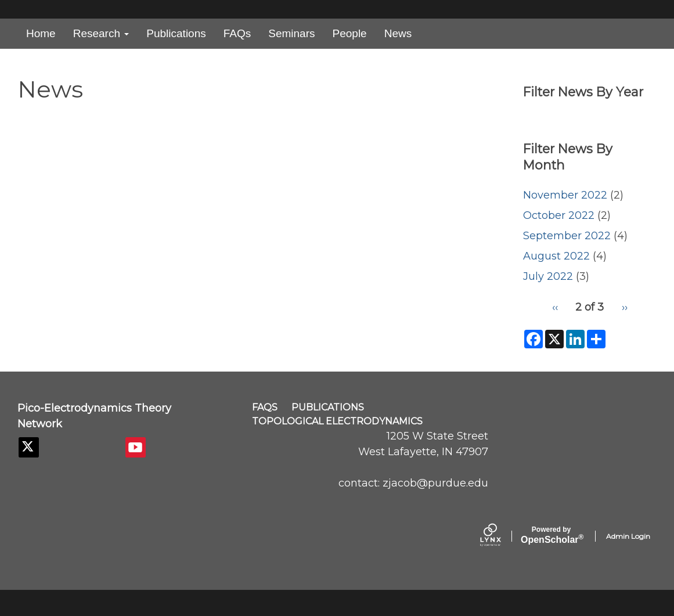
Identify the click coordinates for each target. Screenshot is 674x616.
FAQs (237, 33)
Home (41, 33)
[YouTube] (136, 447)
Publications (176, 33)
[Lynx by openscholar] (500, 536)
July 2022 (548, 276)
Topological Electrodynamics (337, 421)
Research (101, 33)
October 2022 (559, 215)
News (398, 33)
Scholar (551, 535)
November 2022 (565, 195)
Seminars (291, 33)
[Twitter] (29, 447)
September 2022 (567, 236)
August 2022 (556, 256)
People (350, 33)
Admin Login (628, 536)
